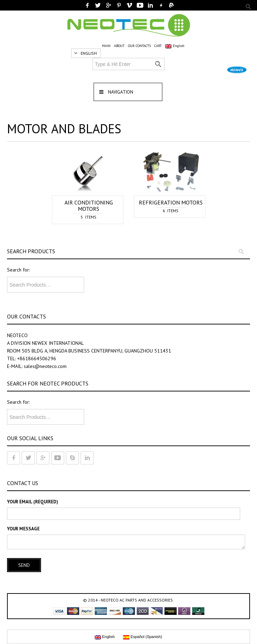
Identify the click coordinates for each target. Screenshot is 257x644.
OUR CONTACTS (139, 46)
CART (158, 46)
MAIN (106, 46)
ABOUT (119, 46)
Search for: (18, 270)
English (175, 46)
